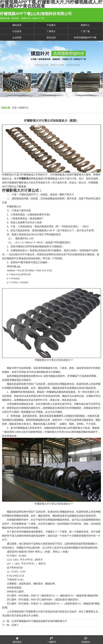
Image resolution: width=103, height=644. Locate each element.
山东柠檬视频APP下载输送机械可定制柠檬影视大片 (39, 621)
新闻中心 (24, 108)
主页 (14, 108)
